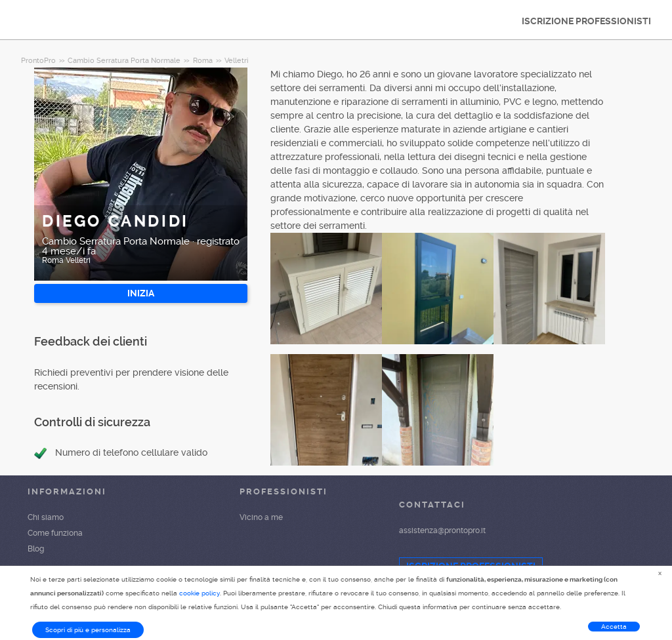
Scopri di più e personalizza (88, 630)
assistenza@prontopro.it (442, 530)
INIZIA (141, 293)
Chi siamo (46, 517)
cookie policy (199, 593)
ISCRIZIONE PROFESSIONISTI (586, 21)
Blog (36, 549)
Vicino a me (261, 517)
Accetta (614, 627)
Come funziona (55, 533)
